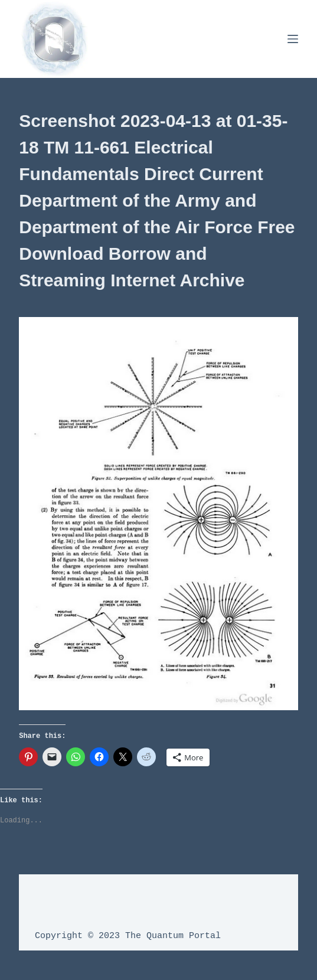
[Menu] (293, 39)
